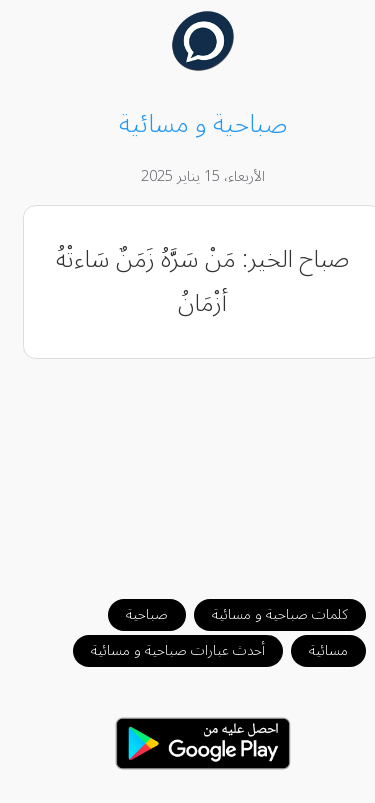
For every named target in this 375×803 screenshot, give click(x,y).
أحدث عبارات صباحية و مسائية (163, 650)
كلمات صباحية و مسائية (265, 614)
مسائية (313, 650)
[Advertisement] (188, 469)
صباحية (132, 614)
